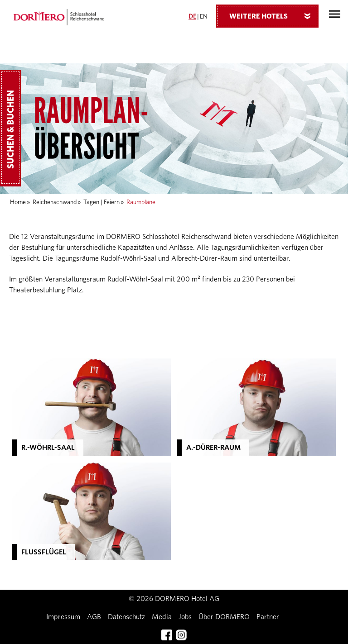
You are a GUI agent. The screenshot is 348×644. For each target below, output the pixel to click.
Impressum (63, 617)
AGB (94, 617)
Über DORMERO (224, 617)
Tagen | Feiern (101, 202)
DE (192, 17)
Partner (268, 617)
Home (18, 202)
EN (204, 17)
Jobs (185, 617)
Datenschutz (126, 617)
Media (162, 617)
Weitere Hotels (273, 16)
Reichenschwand (55, 202)
